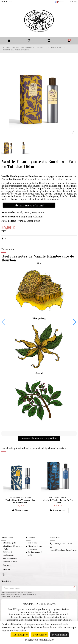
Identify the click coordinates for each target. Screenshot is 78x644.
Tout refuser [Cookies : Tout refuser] (40, 635)
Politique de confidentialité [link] (40, 640)
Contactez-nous (7, 2)
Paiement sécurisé (10, 562)
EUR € (73, 2)
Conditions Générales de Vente (13, 548)
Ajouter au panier (20, 510)
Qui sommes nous (10, 559)
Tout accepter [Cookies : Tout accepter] (20, 635)
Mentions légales (10, 543)
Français (61, 2)
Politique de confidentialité (9, 554)
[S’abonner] (74, 587)
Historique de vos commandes (35, 548)
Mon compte (33, 543)
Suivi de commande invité (35, 554)
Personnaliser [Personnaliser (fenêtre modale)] (59, 635)
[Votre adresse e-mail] (36, 588)
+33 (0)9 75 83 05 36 (62, 544)
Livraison (7, 565)
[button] (74, 322)
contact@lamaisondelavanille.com (63, 550)
